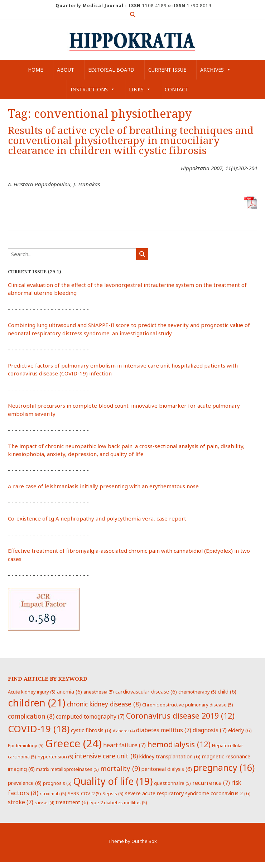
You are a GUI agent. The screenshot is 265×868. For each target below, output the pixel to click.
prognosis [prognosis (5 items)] (57, 783)
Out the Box (144, 841)
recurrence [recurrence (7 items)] (211, 783)
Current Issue (167, 70)
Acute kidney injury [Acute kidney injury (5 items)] (32, 692)
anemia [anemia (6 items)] (69, 691)
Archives (216, 70)
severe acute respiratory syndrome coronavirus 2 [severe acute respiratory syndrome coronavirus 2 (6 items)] (188, 793)
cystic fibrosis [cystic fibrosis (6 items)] (91, 730)
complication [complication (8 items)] (31, 716)
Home (35, 70)
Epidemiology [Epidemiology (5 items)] (26, 745)
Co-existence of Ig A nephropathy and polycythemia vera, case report (97, 518)
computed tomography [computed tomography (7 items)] (90, 716)
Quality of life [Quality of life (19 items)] (113, 781)
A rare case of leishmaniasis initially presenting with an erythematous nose (103, 486)
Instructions (93, 89)
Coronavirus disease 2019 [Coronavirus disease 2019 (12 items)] (180, 716)
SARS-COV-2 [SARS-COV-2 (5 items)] (84, 793)
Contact (177, 89)
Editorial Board (111, 70)
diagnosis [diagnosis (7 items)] (210, 730)
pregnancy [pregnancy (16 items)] (224, 767)
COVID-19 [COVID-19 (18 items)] (39, 729)
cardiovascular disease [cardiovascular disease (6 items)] (146, 691)
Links (140, 89)
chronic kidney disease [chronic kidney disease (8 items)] (104, 704)
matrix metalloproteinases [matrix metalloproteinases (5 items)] (68, 769)
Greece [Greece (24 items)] (73, 743)
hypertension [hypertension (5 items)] (56, 757)
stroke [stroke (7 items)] (21, 802)
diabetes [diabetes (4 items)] (124, 731)
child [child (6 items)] (227, 691)
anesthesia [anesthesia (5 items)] (99, 692)
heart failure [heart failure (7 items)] (124, 745)
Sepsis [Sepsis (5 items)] (113, 793)
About (66, 70)
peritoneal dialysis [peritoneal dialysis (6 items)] (167, 769)
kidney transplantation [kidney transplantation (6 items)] (170, 756)
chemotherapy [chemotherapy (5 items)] (197, 692)
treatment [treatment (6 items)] (72, 802)
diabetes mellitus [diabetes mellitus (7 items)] (164, 730)
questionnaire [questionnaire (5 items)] (172, 783)
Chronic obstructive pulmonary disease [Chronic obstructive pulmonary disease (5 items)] (188, 705)
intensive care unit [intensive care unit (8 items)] (106, 756)
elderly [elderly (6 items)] (240, 730)
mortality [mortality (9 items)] (120, 768)
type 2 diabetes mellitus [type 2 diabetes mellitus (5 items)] (118, 802)
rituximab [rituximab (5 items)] (53, 793)
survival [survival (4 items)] (44, 803)
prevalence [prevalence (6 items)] (25, 783)
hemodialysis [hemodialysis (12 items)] (179, 744)
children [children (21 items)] (37, 702)
